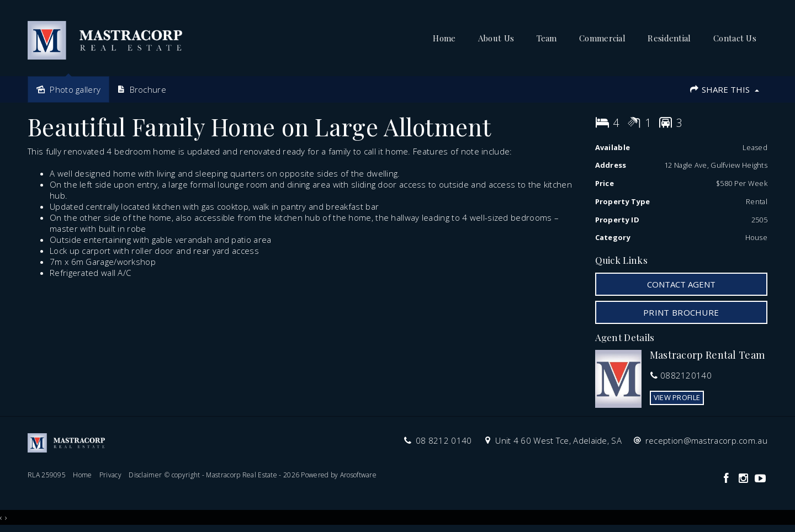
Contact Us (735, 38)
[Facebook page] (727, 479)
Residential (669, 38)
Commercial (602, 38)
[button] (682, 312)
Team (547, 38)
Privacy (110, 475)
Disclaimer (145, 475)
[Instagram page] (744, 479)
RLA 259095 (47, 475)
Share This (724, 89)
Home (444, 38)
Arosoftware (358, 475)
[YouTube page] (760, 479)
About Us (496, 38)
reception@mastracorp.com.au (706, 440)
